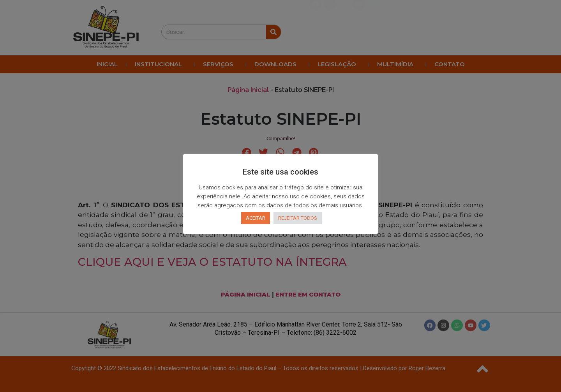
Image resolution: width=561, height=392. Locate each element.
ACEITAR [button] (256, 218)
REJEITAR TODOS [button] (298, 218)
